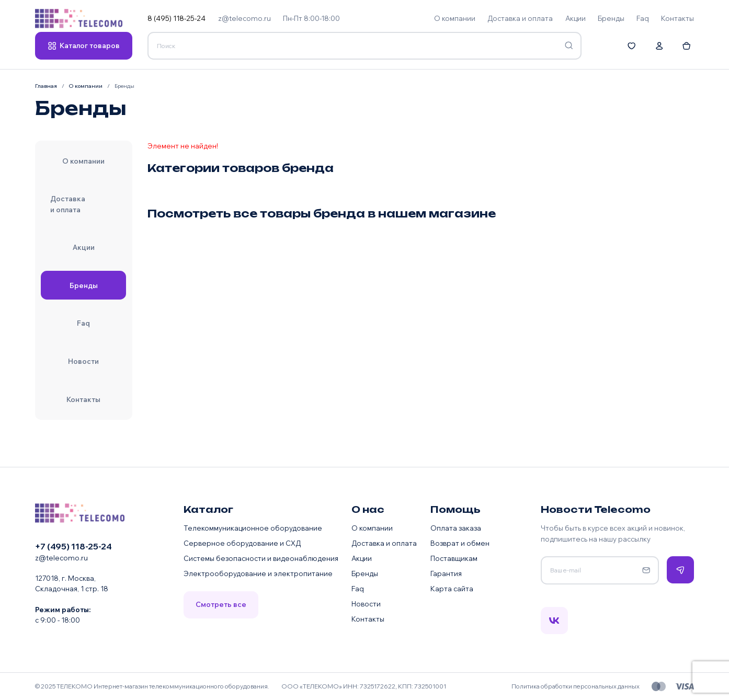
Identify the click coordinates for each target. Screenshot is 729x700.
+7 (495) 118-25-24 (73, 546)
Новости (366, 604)
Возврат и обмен (460, 543)
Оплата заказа (456, 528)
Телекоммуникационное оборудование (253, 528)
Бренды (365, 573)
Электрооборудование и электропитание (258, 573)
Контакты (368, 619)
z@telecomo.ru (244, 18)
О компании (372, 528)
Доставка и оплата (384, 543)
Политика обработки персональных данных (576, 686)
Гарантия (446, 573)
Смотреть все (221, 604)
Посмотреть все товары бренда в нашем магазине (322, 214)
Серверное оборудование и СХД (242, 543)
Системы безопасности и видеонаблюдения (261, 558)
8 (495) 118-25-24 (176, 18)
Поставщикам (454, 558)
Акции (362, 558)
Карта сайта (452, 589)
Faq (358, 589)
